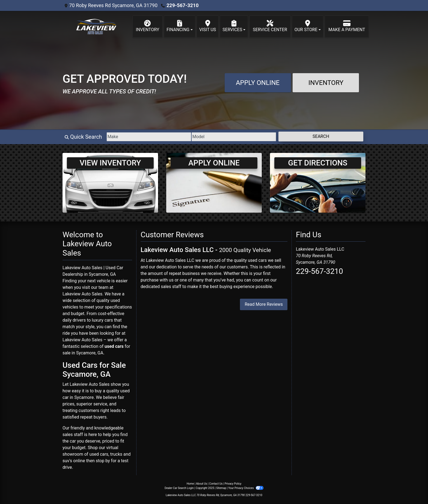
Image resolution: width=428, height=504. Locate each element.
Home (190, 484)
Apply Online (258, 83)
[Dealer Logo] (95, 26)
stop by (103, 461)
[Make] (149, 137)
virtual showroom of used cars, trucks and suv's (97, 454)
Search (321, 136)
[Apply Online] (214, 183)
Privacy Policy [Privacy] (233, 484)
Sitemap (221, 488)
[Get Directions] (318, 183)
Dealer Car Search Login (179, 488)
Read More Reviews (264, 304)
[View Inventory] (110, 183)
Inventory (326, 83)
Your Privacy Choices (246, 488)
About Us (202, 484)
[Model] (234, 137)
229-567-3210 (182, 5)
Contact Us (216, 484)
